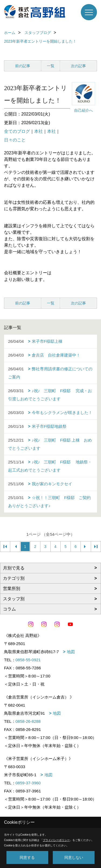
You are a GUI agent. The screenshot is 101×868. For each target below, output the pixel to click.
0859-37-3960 (28, 783)
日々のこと (15, 140)
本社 (39, 131)
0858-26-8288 (28, 721)
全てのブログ (17, 131)
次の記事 (78, 66)
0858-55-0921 (28, 660)
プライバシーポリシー (56, 840)
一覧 (51, 66)
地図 (71, 652)
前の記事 (23, 66)
